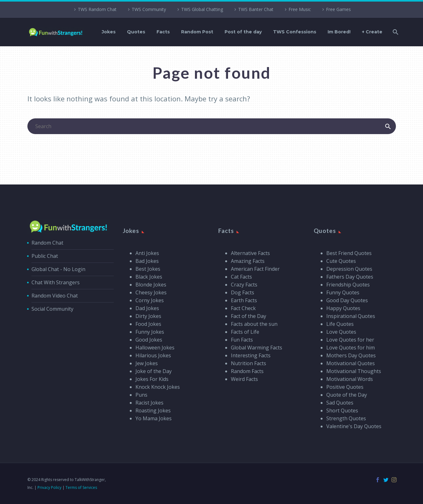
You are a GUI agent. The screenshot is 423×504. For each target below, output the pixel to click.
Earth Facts (244, 300)
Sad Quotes (340, 403)
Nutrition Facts (249, 363)
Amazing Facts (248, 261)
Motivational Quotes (351, 363)
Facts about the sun (254, 324)
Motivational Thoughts (354, 371)
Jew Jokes (147, 363)
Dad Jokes (147, 308)
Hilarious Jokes (153, 355)
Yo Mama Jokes (154, 418)
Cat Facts (241, 277)
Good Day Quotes (347, 300)
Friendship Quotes (348, 285)
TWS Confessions (295, 32)
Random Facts (247, 371)
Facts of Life (245, 332)
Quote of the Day (347, 395)
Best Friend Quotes (349, 253)
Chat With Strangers (56, 282)
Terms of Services (81, 487)
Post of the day (243, 32)
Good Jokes (149, 340)
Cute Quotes (341, 261)
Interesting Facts (251, 355)
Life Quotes (340, 324)
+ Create (372, 32)
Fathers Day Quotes (350, 277)
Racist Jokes (149, 403)
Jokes (109, 32)
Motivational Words (350, 379)
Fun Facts (242, 340)
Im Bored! (339, 32)
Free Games (338, 9)
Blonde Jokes (151, 285)
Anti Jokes (147, 253)
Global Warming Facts (257, 348)
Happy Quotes (343, 308)
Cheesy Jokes (151, 292)
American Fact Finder (255, 269)
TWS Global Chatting (202, 9)
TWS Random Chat (97, 9)
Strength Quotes (346, 418)
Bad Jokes (147, 261)
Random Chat (47, 243)
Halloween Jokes (155, 348)
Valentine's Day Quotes (354, 426)
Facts (163, 32)
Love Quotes (341, 332)
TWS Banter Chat (256, 9)
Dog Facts (243, 292)
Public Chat (45, 256)
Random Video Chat (55, 296)
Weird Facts (244, 379)
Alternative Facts (250, 253)
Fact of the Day (249, 316)
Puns (141, 395)
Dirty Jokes (148, 316)
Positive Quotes (345, 387)
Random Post (197, 32)
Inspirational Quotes (351, 316)
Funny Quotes (343, 292)
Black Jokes (149, 277)
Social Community (52, 309)
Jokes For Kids (152, 379)
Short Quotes (342, 411)
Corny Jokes (150, 300)
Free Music (300, 9)
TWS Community (149, 9)
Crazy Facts (244, 285)
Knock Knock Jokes (158, 387)
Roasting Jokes (153, 411)
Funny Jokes (150, 332)
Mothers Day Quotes (351, 355)
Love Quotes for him (351, 348)
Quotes (136, 32)
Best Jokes (148, 269)
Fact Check (243, 308)
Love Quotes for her (350, 340)
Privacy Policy (49, 487)
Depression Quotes (349, 269)
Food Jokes (148, 324)
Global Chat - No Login (58, 269)
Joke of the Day (154, 371)
